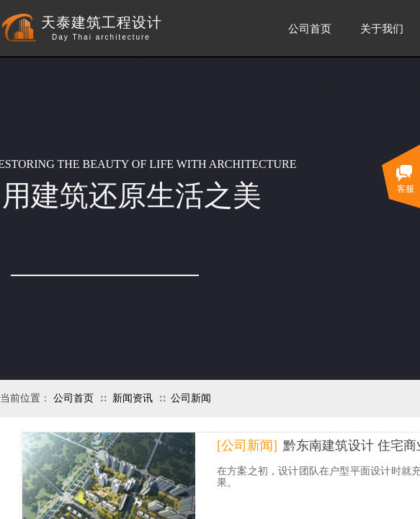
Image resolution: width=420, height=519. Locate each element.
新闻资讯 (133, 398)
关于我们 (382, 29)
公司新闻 (191, 398)
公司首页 (73, 398)
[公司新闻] (247, 445)
